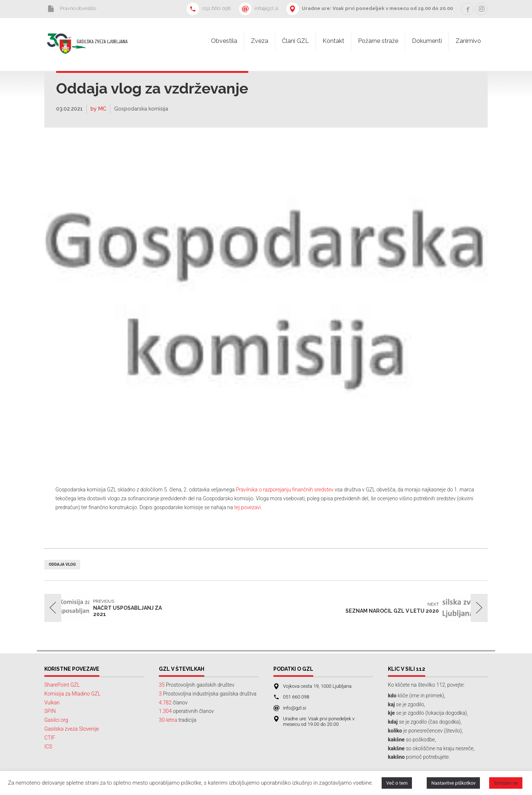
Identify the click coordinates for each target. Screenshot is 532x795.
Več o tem (397, 783)
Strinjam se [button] (506, 783)
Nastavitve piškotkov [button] (453, 783)
